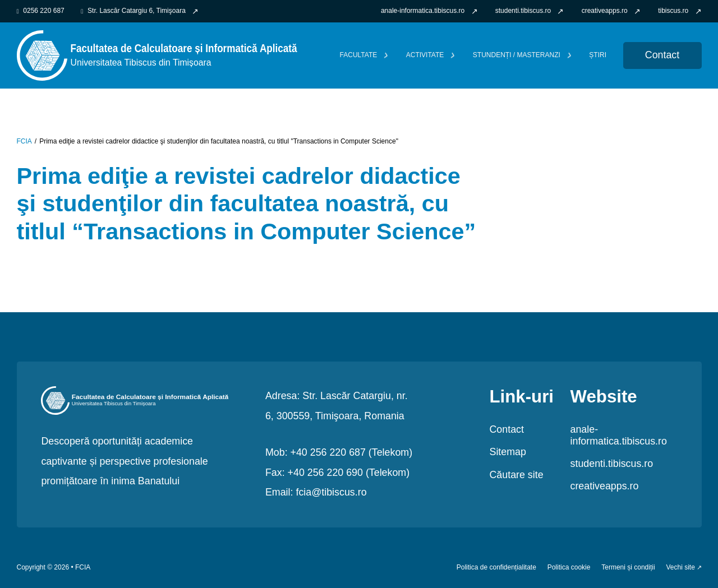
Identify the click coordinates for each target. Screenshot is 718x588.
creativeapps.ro (605, 486)
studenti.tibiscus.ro (612, 464)
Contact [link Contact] (662, 55)
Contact (506, 429)
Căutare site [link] (516, 475)
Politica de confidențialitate (496, 568)
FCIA (24, 142)
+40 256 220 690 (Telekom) (349, 473)
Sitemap (507, 452)
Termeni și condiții (628, 568)
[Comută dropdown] (386, 55)
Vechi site (680, 568)
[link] (429, 11)
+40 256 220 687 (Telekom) (352, 452)
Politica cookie (569, 568)
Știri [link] (598, 55)
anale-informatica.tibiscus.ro (619, 435)
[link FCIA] (157, 55)
